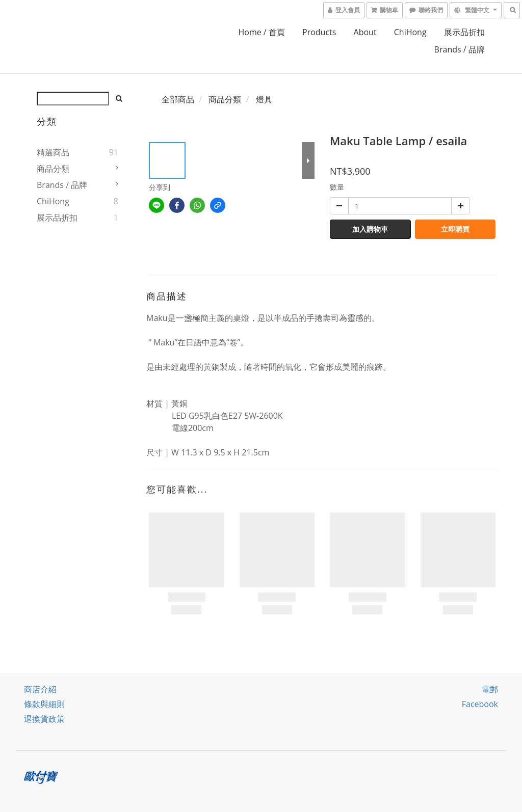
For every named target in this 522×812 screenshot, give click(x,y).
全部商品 (178, 99)
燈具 (264, 99)
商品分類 (53, 169)
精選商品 (53, 152)
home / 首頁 (261, 32)
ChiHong (410, 32)
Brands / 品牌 (460, 49)
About (365, 32)
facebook (480, 704)
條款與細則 (44, 704)
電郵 (490, 689)
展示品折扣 (464, 32)
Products (319, 32)
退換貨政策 (44, 719)
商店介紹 (40, 689)
